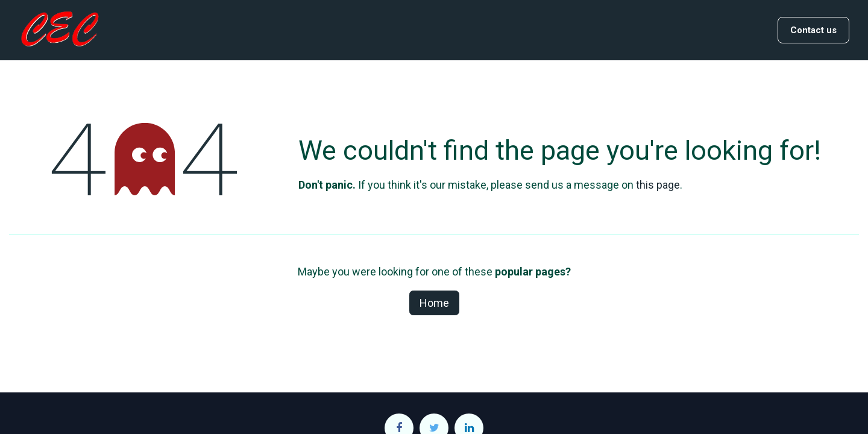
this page (658, 185)
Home (434, 303)
